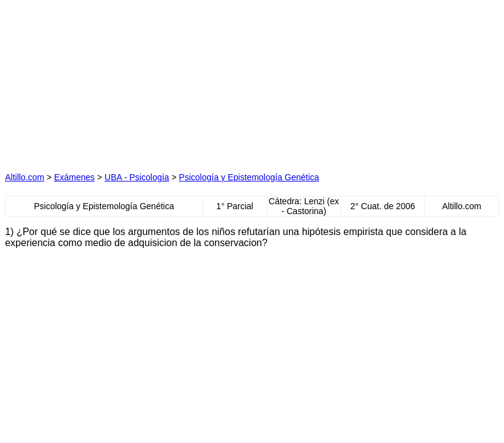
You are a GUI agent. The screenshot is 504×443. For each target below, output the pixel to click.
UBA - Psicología (137, 177)
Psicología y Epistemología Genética (249, 177)
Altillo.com (25, 177)
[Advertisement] (135, 82)
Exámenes (74, 177)
